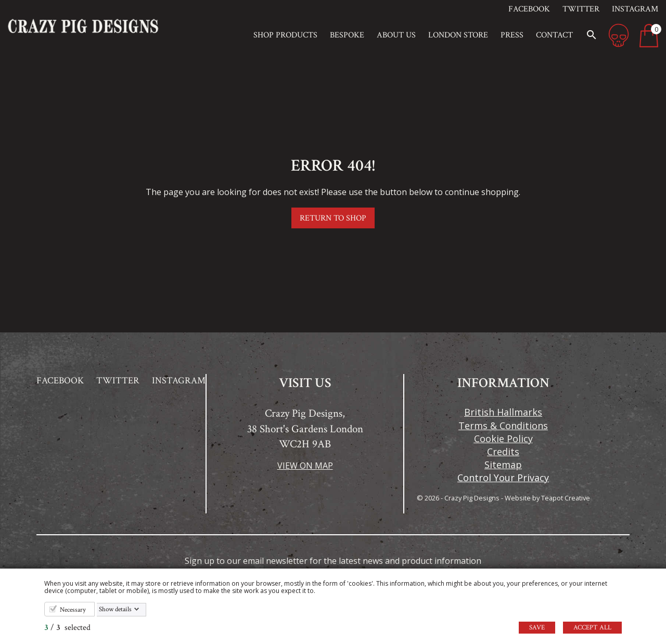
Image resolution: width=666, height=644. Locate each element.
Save (537, 628)
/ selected (67, 628)
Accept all (592, 628)
